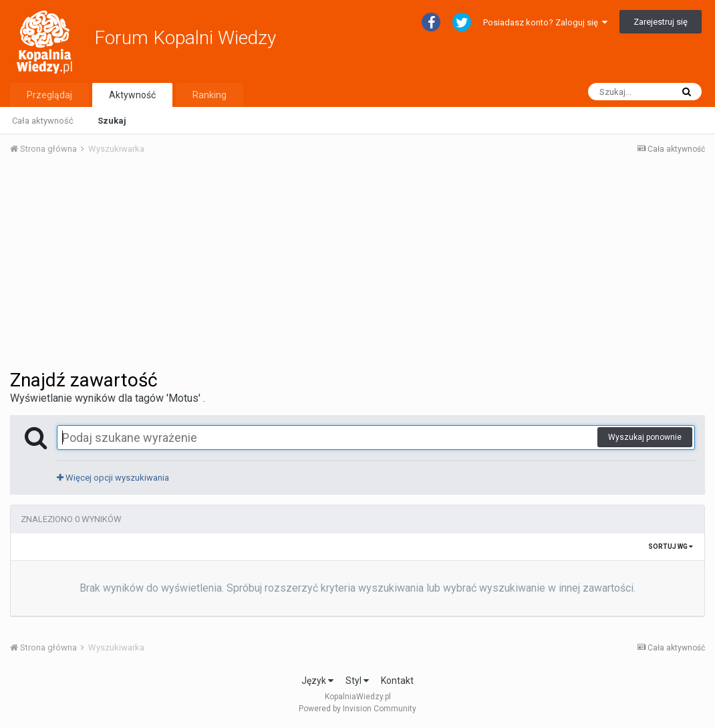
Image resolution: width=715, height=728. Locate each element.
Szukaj (112, 121)
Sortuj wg (671, 547)
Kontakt (397, 681)
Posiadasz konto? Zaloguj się (545, 22)
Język (317, 681)
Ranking (209, 95)
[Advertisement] (357, 266)
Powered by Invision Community (357, 709)
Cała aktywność (43, 121)
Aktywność (132, 95)
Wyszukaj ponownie (645, 437)
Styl (357, 681)
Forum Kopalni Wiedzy (185, 38)
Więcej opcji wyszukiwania (113, 478)
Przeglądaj (49, 95)
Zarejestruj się (661, 22)
